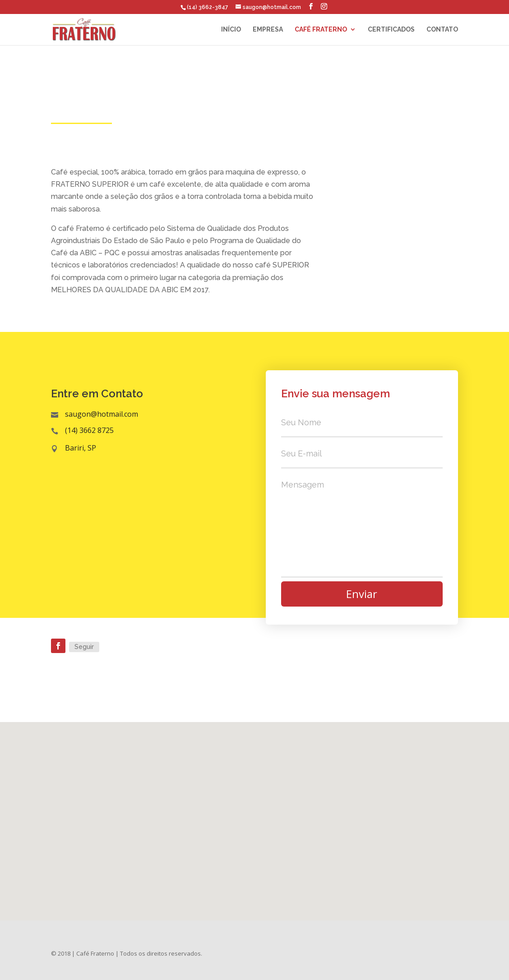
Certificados (391, 30)
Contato (442, 30)
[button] (258, 812)
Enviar (362, 594)
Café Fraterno (321, 30)
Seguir (84, 647)
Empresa (268, 30)
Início (231, 30)
